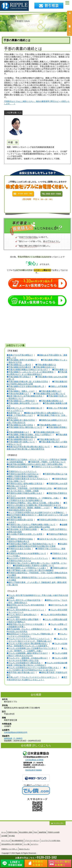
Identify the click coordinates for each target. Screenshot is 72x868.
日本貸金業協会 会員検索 (34, 760)
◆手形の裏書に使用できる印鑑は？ (22, 360)
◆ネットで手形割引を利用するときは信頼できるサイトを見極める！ (36, 513)
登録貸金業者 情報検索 (34, 770)
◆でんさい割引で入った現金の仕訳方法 (24, 600)
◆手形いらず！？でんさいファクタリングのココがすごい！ (32, 677)
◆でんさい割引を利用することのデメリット (25, 610)
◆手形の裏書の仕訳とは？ (45, 367)
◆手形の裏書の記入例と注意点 (20, 425)
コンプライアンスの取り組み (51, 841)
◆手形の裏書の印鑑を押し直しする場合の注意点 (27, 382)
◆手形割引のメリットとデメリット (22, 472)
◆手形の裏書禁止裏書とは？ (49, 425)
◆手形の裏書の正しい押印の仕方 (21, 401)
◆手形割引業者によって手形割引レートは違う (26, 568)
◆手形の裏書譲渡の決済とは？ (20, 439)
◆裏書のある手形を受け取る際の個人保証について (28, 447)
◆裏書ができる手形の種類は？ (20, 355)
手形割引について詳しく (9, 849)
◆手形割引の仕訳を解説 (17, 467)
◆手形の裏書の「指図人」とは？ (21, 391)
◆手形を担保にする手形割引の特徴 (22, 529)
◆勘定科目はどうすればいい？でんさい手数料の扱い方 (30, 634)
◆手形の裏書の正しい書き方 (19, 365)
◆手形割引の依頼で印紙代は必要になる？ (24, 493)
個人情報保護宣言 (18, 841)
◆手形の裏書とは (60, 370)
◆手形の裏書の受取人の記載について (49, 394)
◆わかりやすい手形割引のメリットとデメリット (27, 558)
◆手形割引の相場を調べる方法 (20, 520)
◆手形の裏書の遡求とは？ (50, 391)
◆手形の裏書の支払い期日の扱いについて (24, 427)
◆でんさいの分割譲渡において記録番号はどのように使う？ (32, 648)
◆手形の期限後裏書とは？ (18, 432)
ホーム (4, 832)
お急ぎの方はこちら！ (36, 858)
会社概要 (4, 836)
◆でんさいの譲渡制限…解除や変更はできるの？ (27, 653)
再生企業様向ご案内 (26, 832)
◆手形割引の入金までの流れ (19, 549)
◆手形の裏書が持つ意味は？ (19, 377)
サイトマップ (6, 841)
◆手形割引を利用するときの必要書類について (26, 553)
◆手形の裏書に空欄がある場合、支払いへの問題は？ (29, 435)
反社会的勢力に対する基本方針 (12, 844)
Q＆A (36, 832)
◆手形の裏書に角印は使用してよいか (23, 403)
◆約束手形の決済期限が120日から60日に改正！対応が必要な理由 (35, 464)
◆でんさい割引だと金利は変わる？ (22, 615)
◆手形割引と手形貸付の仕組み (20, 539)
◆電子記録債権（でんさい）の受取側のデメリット (28, 629)
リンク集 (26, 844)
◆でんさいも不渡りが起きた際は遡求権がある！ (27, 644)
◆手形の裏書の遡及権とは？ (51, 401)
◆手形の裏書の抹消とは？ (48, 439)
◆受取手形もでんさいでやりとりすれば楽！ (25, 624)
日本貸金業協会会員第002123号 (16, 732)
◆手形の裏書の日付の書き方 (19, 367)
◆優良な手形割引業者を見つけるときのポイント (27, 479)
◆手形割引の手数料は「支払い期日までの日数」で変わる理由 (33, 503)
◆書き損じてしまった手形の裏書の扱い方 (24, 408)
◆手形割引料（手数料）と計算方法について (47, 462)
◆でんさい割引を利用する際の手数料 (23, 619)
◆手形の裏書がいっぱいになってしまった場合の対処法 (30, 372)
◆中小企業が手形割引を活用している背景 (24, 534)
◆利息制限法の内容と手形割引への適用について (33, 566)
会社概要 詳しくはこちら (36, 745)
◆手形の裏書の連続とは (46, 365)
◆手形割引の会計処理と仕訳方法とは (23, 474)
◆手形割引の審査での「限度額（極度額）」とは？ (28, 508)
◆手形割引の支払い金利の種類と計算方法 (24, 484)
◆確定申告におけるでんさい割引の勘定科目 (25, 605)
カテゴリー (35, 844)
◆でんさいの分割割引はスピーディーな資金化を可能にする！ (33, 668)
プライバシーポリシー (32, 841)
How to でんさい (24, 849)
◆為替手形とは (13, 413)
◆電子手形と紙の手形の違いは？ (21, 672)
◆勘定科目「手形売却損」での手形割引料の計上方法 (29, 488)
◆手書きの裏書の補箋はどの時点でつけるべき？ (27, 370)
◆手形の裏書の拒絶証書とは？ (47, 432)
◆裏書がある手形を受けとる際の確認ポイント (44, 413)
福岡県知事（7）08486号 (13, 738)
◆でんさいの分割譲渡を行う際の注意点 (24, 663)
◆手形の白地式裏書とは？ (18, 394)
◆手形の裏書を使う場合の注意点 (21, 420)
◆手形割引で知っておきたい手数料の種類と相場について (31, 525)
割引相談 (12, 836)
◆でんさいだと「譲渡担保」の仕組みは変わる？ (27, 658)
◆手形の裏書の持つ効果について (21, 442)
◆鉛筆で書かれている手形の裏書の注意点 (24, 396)
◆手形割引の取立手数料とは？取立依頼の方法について (30, 544)
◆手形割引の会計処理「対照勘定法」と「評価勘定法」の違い (33, 498)
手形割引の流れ (12, 832)
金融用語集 (42, 832)
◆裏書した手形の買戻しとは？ (20, 415)
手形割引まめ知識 (54, 832)
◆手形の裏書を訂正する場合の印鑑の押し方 (25, 386)
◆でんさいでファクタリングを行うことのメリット (28, 639)
